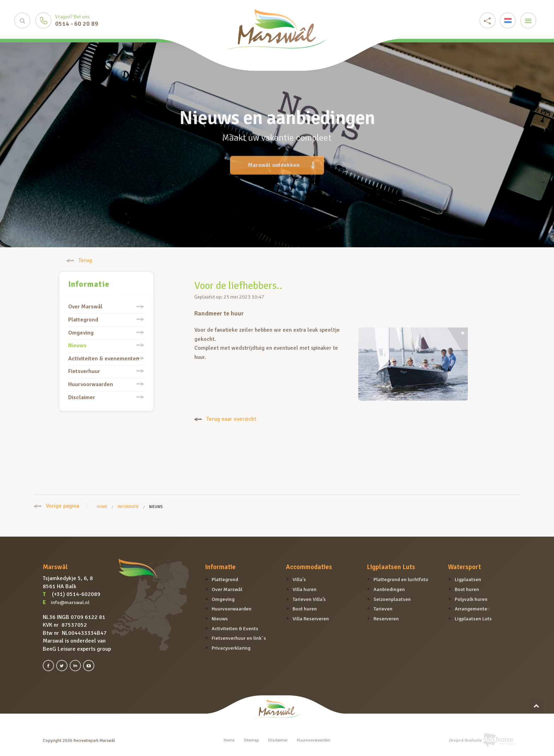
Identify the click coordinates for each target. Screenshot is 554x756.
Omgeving (81, 333)
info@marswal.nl (70, 602)
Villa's (299, 579)
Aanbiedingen (389, 589)
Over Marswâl (85, 307)
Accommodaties (309, 567)
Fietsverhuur (84, 371)
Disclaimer (82, 397)
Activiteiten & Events (235, 628)
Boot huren (305, 609)
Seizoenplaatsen (392, 599)
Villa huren (305, 589)
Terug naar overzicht (225, 419)
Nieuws (77, 345)
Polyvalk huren (471, 599)
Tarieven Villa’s (309, 599)
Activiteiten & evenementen (104, 359)
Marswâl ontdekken (282, 161)
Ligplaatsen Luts (391, 567)
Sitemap (251, 740)
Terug (79, 260)
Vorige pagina (57, 506)
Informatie (89, 284)
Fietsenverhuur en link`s (239, 638)
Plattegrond (83, 320)
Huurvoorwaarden (91, 384)
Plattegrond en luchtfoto (401, 579)
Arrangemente (471, 609)
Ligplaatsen (468, 579)
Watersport (464, 567)
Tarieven (383, 609)
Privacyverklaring (231, 648)
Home (102, 507)
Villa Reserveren (311, 619)
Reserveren (386, 619)
